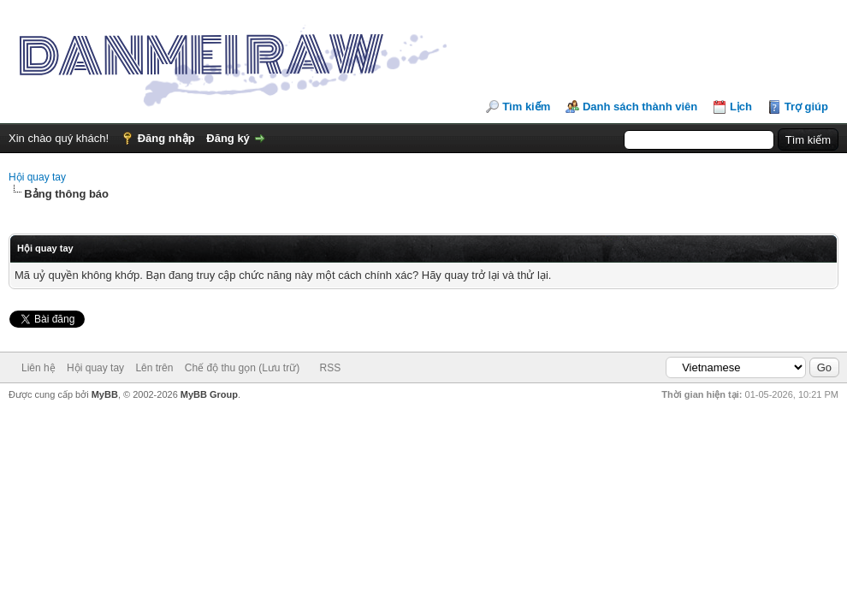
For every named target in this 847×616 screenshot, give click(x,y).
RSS (331, 368)
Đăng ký (228, 138)
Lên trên (154, 368)
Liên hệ (38, 368)
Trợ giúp (806, 107)
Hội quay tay (37, 177)
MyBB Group (209, 394)
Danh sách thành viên (640, 107)
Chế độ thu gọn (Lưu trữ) (242, 368)
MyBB (105, 394)
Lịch (741, 107)
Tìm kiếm (526, 107)
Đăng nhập (166, 138)
